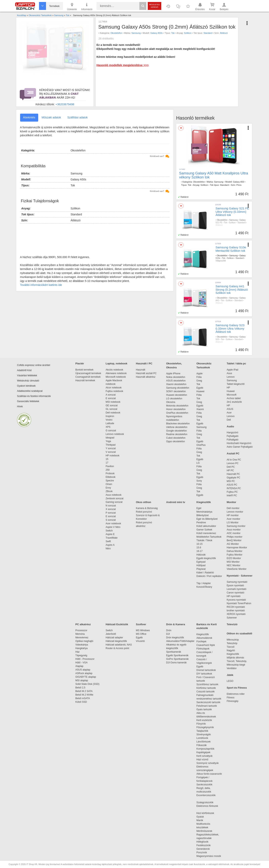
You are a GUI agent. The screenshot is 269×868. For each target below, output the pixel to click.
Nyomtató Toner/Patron (239, 603)
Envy (108, 488)
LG (198, 463)
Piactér (80, 363)
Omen (109, 484)
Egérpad (201, 562)
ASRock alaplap (85, 673)
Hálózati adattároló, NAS (119, 645)
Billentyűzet (203, 515)
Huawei (201, 391)
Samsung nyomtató (237, 582)
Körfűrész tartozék (206, 688)
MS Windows (143, 630)
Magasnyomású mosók (209, 856)
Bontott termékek (85, 370)
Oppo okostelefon (176, 441)
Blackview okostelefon (178, 424)
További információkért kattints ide (41, 285)
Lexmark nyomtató (237, 589)
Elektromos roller (236, 694)
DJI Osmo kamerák (177, 663)
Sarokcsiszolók (206, 785)
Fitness (231, 698)
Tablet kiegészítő (236, 384)
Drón (169, 630)
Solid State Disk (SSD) (88, 684)
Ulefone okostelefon (177, 427)
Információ (87, 6)
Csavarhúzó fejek (208, 645)
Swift (108, 541)
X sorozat (111, 509)
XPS (108, 427)
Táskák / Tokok (204, 540)
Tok (173, 33)
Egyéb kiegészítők (206, 558)
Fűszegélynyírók (206, 727)
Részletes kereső (155, 6)
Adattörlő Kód (24, 370)
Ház (78, 652)
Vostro (109, 420)
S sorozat (111, 520)
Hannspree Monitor (237, 548)
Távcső (231, 647)
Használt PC (233, 474)
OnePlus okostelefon (177, 413)
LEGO (230, 681)
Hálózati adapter (114, 638)
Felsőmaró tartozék (207, 706)
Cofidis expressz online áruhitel (34, 365)
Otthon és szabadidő (240, 633)
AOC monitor (234, 533)
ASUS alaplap (84, 670)
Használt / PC (144, 363)
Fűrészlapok (205, 649)
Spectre (110, 481)
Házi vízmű (202, 760)
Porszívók (202, 853)
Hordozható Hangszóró (239, 443)
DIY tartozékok (204, 674)
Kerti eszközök (204, 720)
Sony (199, 481)
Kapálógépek (203, 752)
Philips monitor (235, 537)
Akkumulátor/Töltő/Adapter (180, 641)
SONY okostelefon (176, 391)
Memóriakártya (204, 512)
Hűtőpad (201, 565)
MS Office (141, 634)
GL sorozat (112, 409)
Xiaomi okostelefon (176, 384)
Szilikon (188, 33)
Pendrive (201, 523)
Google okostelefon (177, 431)
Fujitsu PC (232, 492)
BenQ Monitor (234, 540)
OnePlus (201, 445)
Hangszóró (233, 433)
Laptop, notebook (117, 363)
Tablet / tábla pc (236, 363)
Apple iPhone (173, 374)
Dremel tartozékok (208, 670)
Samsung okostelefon (178, 388)
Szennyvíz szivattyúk (208, 763)
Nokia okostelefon (176, 377)
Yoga (108, 441)
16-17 (200, 551)
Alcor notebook (114, 388)
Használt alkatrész (146, 377)
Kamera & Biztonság (147, 508)
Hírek (20, 406)
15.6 (199, 548)
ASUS (230, 409)
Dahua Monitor (235, 551)
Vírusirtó (140, 641)
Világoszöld (221, 261)
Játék (230, 675)
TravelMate (112, 538)
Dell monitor (233, 508)
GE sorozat (112, 405)
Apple (200, 374)
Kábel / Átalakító (206, 573)
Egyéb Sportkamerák (178, 655)
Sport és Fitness (237, 688)
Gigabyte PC (234, 478)
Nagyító (231, 650)
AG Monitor (233, 544)
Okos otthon (144, 502)
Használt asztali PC (146, 373)
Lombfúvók (202, 738)
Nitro (108, 549)
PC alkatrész (83, 624)
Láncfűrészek (206, 742)
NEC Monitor (234, 565)
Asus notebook (114, 495)
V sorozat (111, 452)
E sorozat (111, 398)
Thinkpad (111, 445)
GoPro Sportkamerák (178, 659)
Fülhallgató (233, 440)
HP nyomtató (234, 596)
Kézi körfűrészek (207, 813)
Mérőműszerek (204, 831)
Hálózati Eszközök (117, 624)
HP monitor (233, 515)
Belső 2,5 (80, 688)
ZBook (109, 491)
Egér (199, 508)
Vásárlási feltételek (27, 375)
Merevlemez (82, 638)
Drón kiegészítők (175, 638)
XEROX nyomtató (236, 614)
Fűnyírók (201, 724)
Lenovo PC (233, 463)
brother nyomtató (236, 611)
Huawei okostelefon (177, 395)
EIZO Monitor (234, 558)
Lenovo (231, 377)
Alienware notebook (116, 373)
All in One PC (234, 460)
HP (228, 388)
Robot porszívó (144, 512)
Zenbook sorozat (115, 498)
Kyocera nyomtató (236, 600)
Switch (109, 531)
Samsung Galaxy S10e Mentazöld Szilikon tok (231, 249)
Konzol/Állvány (204, 587)
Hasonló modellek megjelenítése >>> (122, 65)
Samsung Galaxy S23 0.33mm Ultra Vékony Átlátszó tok (230, 328)
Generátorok (203, 849)
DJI (168, 634)
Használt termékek (85, 380)
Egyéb (200, 388)
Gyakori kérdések (26, 386)
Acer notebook (113, 524)
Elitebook (111, 477)
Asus (229, 373)
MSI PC (231, 481)
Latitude (110, 423)
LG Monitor (233, 523)
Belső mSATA (83, 698)
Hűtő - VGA (82, 663)
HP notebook (113, 456)
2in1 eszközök (234, 402)
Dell (229, 420)
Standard (208, 33)
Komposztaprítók (205, 749)
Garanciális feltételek (28, 401)
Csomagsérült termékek (88, 377)
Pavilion (110, 466)
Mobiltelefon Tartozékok (209, 537)
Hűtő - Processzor (85, 659)
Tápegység (81, 655)
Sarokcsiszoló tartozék (208, 702)
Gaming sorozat (115, 502)
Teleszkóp (232, 643)
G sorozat (111, 431)
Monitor (232, 502)
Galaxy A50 (239, 182)
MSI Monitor (233, 562)
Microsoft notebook (116, 377)
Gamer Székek (204, 530)
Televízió (232, 624)
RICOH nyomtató (236, 607)
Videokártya (82, 645)
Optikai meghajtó (84, 641)
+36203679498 (65, 104)
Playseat (201, 569)
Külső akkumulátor (206, 526)
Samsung (136, 33)
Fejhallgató (233, 436)
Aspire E (110, 534)
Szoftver (141, 624)
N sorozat (111, 506)
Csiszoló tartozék (206, 692)
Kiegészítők (204, 502)
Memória (80, 634)
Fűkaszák (202, 745)
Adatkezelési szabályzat (30, 391)
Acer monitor (234, 519)
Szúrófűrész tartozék (207, 684)
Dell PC (231, 467)
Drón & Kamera (176, 624)
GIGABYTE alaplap (86, 677)
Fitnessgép (233, 701)
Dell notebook (113, 413)
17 (107, 463)
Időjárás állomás (235, 658)
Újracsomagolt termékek (88, 373)
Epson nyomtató (235, 585)
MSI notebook (113, 402)
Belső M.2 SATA (84, 691)
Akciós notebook (114, 370)
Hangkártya (82, 648)
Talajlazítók (202, 731)
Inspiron (110, 416)
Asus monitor (234, 530)
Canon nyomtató (236, 593)
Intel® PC (232, 495)
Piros (239, 185)
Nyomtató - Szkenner (240, 576)
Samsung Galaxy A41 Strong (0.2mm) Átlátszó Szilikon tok (232, 289)
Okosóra (171, 402)
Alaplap (79, 666)
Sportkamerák (174, 652)
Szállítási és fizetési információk (34, 396)
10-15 (200, 544)
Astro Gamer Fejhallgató (240, 447)
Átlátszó (224, 33)
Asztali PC (233, 453)
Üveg (199, 381)
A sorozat (111, 395)
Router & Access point (117, 648)
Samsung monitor (236, 526)
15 (107, 459)
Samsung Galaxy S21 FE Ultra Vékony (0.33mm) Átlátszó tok (232, 212)
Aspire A (110, 545)
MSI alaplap (82, 680)
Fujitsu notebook (114, 391)
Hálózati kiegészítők (116, 641)
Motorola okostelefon (177, 406)
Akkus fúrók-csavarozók (209, 774)
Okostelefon (116, 33)
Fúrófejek (203, 642)
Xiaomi (200, 409)
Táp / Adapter (204, 583)
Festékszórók (204, 845)
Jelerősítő (111, 634)
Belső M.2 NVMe (85, 695)
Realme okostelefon (177, 434)
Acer (229, 413)
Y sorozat (111, 448)
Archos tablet (234, 398)
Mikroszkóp (233, 640)
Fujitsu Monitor (235, 555)
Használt (141, 370)
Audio (230, 426)
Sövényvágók (206, 734)
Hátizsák (201, 555)
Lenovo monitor (235, 512)
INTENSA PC (234, 488)
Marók (202, 820)
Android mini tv (176, 502)
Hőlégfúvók (202, 842)
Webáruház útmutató (28, 381)
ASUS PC (232, 485)
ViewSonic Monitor (237, 569)
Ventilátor (232, 668)
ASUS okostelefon (176, 381)
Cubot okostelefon (176, 438)
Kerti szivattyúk (205, 756)
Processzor (81, 630)
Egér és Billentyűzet (207, 519)
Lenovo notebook (115, 434)
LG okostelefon (174, 399)
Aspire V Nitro (114, 527)
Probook (110, 473)
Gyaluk (205, 817)
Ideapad (110, 438)
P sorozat (111, 513)
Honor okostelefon (176, 409)
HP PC (230, 470)
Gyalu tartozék (204, 709)
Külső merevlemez (206, 533)
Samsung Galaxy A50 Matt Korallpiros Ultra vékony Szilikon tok (214, 175)
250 (108, 470)
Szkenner (232, 618)
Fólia (199, 377)
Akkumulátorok (206, 638)
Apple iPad (233, 370)
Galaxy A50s (157, 33)
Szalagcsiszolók (205, 802)
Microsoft (232, 395)
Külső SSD (81, 702)
